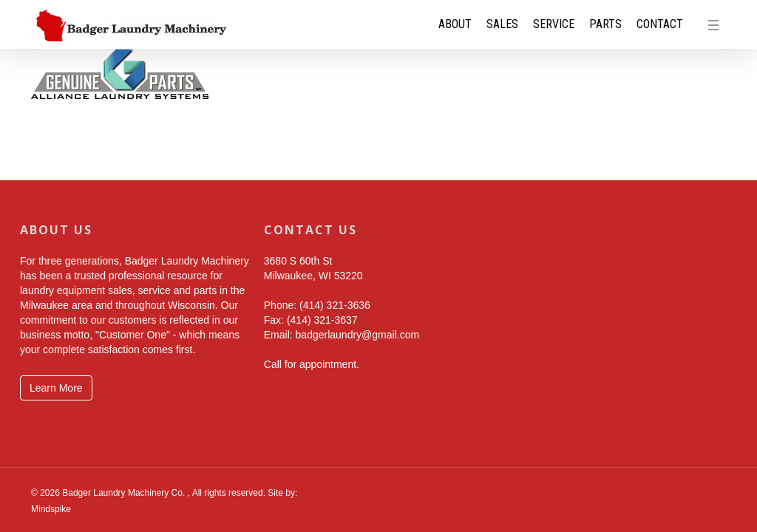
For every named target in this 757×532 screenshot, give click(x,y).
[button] (717, 24)
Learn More (56, 388)
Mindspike (51, 509)
